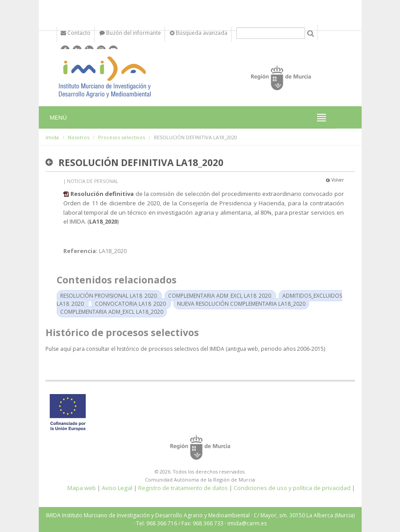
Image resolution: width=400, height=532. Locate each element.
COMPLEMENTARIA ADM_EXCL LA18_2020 (220, 296)
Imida (52, 137)
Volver (335, 180)
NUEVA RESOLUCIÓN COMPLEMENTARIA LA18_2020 (241, 304)
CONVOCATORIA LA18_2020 (130, 304)
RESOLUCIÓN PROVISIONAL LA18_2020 (109, 296)
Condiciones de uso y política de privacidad (292, 488)
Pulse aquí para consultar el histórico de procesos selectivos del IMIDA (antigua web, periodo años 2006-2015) (185, 349)
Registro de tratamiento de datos (183, 488)
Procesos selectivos (122, 137)
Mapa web (82, 488)
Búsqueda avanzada (199, 33)
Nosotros (78, 137)
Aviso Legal (117, 488)
